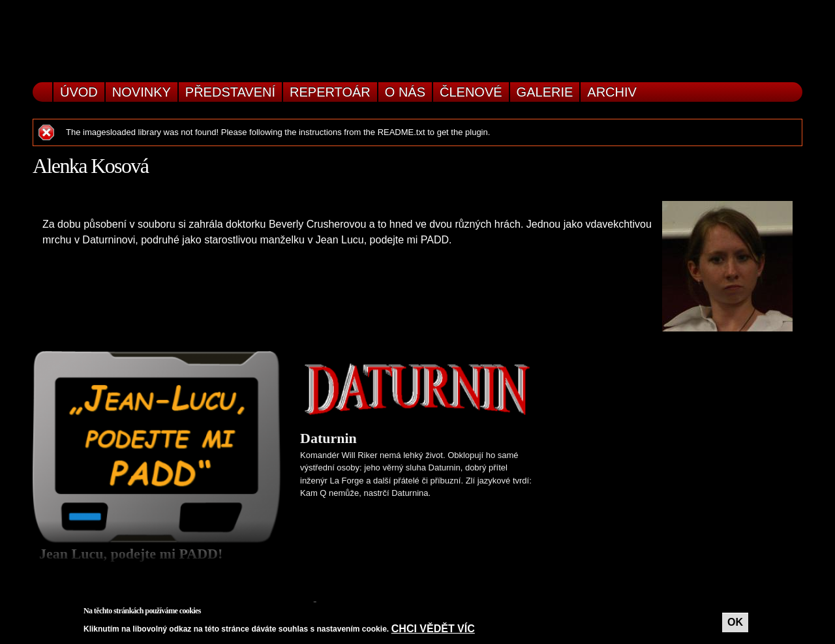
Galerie (545, 92)
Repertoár (330, 92)
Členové (471, 92)
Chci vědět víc (433, 629)
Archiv (612, 92)
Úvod (79, 92)
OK (735, 622)
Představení (230, 92)
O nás (405, 92)
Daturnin (328, 438)
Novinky (142, 92)
